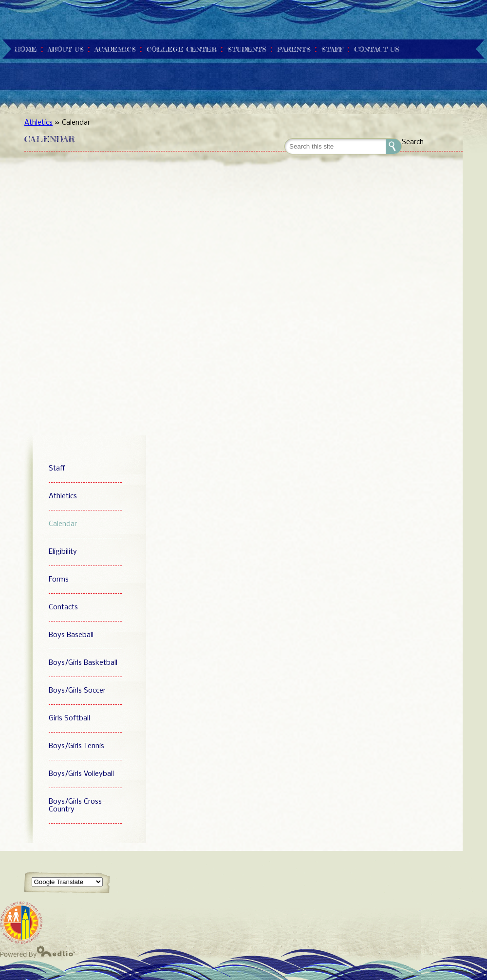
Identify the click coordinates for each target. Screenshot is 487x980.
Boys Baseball (71, 635)
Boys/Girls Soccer (77, 691)
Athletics (38, 123)
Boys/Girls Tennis (76, 746)
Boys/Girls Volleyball (81, 774)
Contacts (63, 607)
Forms (59, 580)
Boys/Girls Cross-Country (77, 806)
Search (413, 142)
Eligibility (63, 552)
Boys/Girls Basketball (83, 663)
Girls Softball (69, 718)
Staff (57, 469)
